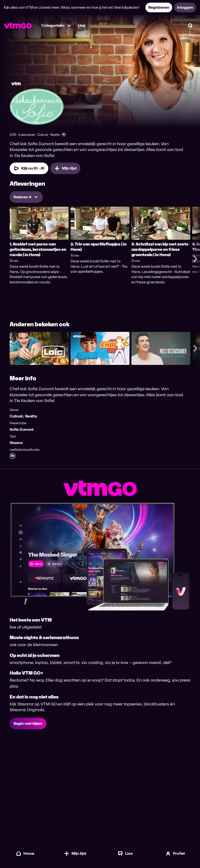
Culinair (16, 416)
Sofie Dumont (22, 429)
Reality (31, 416)
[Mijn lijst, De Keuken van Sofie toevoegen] (65, 168)
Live (82, 25)
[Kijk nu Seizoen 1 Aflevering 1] (29, 168)
